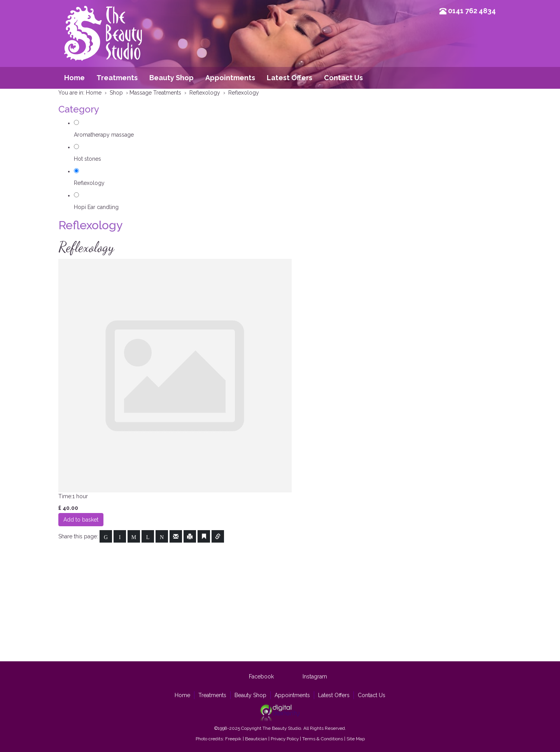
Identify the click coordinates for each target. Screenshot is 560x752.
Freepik (233, 739)
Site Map (356, 739)
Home (74, 78)
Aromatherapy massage (104, 135)
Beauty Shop (171, 78)
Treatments (117, 78)
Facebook (261, 676)
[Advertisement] (280, 601)
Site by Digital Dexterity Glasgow (280, 713)
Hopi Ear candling (96, 207)
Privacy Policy (285, 739)
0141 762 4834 (472, 11)
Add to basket (81, 520)
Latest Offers (290, 78)
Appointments (230, 78)
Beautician (256, 739)
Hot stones (87, 159)
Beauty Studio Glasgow (103, 45)
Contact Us (343, 78)
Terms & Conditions (323, 739)
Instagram (315, 676)
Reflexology (89, 183)
